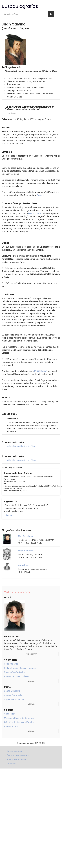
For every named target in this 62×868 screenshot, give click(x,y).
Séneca (40, 195)
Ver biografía (32, 654)
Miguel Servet (41, 371)
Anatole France (11, 726)
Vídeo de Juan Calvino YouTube (21, 446)
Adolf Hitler (9, 714)
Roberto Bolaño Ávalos (15, 672)
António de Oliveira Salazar (17, 676)
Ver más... (32, 681)
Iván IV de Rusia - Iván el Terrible (19, 722)
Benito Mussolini (12, 691)
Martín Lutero (34, 213)
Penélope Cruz (11, 664)
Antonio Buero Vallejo (14, 695)
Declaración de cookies (18, 755)
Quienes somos (14, 751)
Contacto (11, 764)
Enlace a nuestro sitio (17, 759)
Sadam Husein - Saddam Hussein (20, 668)
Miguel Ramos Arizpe (14, 699)
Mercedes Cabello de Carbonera (19, 718)
